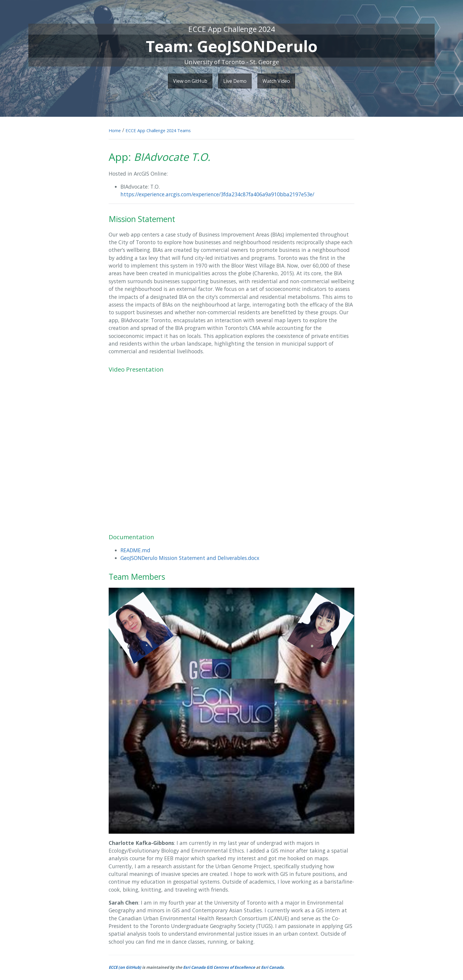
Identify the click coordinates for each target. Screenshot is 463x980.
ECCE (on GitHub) (125, 967)
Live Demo (235, 81)
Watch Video (276, 81)
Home (115, 130)
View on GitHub (190, 81)
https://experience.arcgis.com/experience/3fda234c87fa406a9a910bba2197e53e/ (217, 194)
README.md (135, 550)
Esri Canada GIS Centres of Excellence (219, 967)
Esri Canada (272, 967)
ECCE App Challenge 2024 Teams (158, 130)
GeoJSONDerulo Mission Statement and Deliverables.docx (190, 558)
